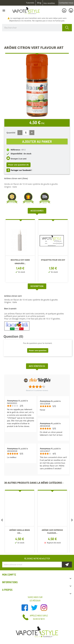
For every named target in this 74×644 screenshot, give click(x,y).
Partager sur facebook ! (21, 170)
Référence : (16, 150)
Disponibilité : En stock (21, 154)
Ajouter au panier (37, 141)
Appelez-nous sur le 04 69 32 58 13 (39, 617)
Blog (39, 3)
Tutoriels (30, 3)
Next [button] (72, 521)
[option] (21, 251)
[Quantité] (26, 133)
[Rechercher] (37, 28)
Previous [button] (2, 521)
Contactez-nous (66, 3)
